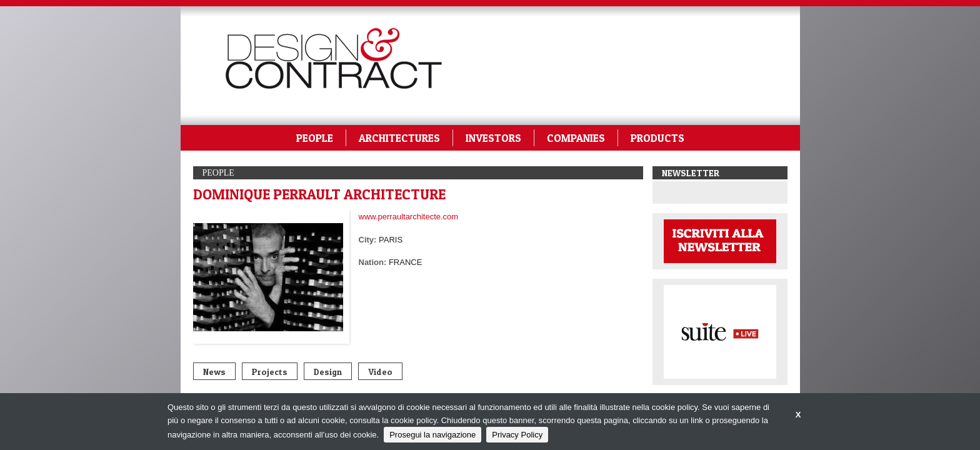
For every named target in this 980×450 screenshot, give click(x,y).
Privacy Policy (517, 435)
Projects (270, 372)
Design (328, 372)
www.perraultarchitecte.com (409, 217)
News (214, 372)
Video (380, 372)
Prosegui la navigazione (432, 435)
